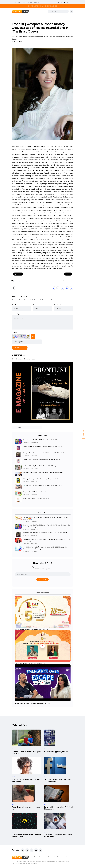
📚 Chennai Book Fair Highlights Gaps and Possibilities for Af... (43, 485)
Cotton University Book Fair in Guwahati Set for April (40, 466)
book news (29, 281)
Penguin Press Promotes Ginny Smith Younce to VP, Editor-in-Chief (45, 533)
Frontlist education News (50, 281)
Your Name (15, 305)
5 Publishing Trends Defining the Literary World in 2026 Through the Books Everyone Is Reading (45, 548)
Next (68, 274)
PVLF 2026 (83, 434)
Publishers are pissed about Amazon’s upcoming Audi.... (26, 836)
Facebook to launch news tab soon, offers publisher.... (57, 780)
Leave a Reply (16, 314)
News (14, 749)
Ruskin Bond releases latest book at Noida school (26, 808)
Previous (18, 274)
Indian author (62, 281)
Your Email (36, 305)
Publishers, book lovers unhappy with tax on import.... (58, 836)
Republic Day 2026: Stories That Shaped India (38, 492)
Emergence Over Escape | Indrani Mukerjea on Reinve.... (32, 703)
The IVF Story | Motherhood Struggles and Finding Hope (42, 459)
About (30, 2)
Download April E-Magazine (43, 6)
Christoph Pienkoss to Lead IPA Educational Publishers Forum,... (44, 472)
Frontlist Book (38, 281)
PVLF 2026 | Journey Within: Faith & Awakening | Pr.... (31, 663)
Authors (22, 281)
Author (16, 281)
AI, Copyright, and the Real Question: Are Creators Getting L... (44, 446)
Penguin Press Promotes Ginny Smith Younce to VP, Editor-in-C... (44, 453)
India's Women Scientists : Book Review (36, 498)
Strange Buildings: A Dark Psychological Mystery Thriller (41, 479)
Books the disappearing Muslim (56, 752)
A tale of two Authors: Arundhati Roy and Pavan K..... (26, 780)
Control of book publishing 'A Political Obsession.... (58, 808)
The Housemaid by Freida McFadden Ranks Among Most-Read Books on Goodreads (47, 540)
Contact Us (36, 2)
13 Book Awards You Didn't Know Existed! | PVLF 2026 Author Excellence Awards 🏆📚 (47, 518)
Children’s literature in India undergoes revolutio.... (26, 753)
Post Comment (20, 348)
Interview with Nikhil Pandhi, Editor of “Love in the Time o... (42, 440)
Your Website (58, 305)
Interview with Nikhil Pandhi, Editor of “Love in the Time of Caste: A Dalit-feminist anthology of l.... (47, 526)
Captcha (14, 333)
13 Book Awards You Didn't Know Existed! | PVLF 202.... (32, 629)
